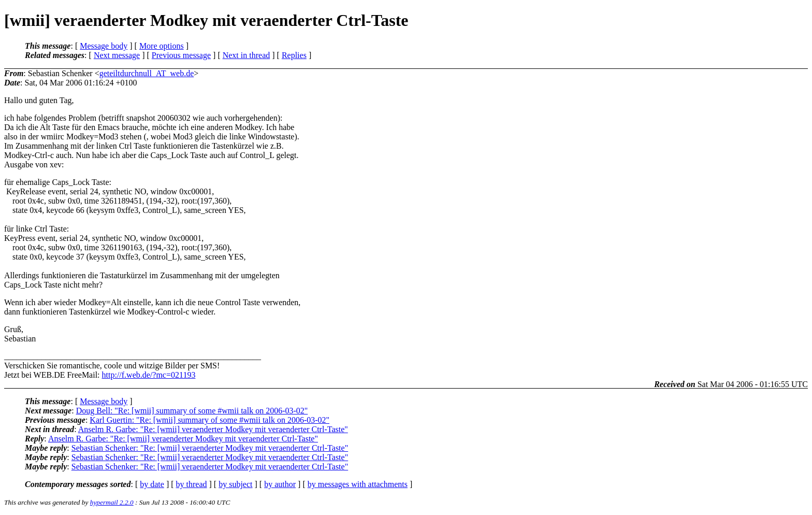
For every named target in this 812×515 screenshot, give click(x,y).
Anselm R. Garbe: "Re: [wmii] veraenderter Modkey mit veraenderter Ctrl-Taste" (213, 429)
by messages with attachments (358, 484)
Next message (117, 55)
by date (152, 484)
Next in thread (247, 55)
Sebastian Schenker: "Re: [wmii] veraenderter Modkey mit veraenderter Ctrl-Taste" (210, 448)
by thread (192, 484)
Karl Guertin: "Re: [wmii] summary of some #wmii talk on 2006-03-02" (209, 420)
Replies (294, 55)
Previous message (181, 55)
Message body (104, 46)
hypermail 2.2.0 (112, 502)
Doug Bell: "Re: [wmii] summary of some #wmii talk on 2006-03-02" (192, 411)
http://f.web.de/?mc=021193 (149, 375)
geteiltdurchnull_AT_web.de (147, 73)
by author (280, 484)
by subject (235, 484)
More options (162, 46)
